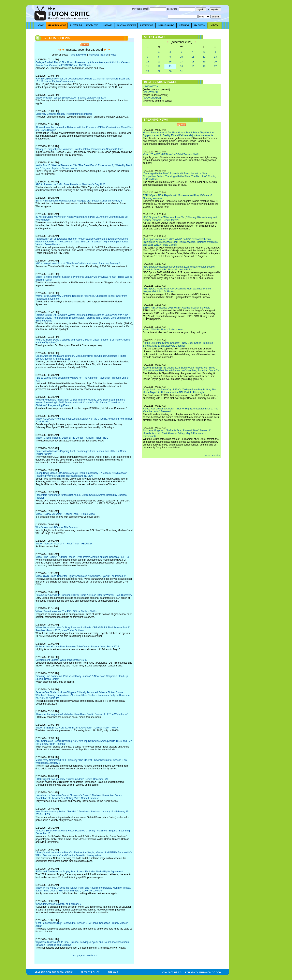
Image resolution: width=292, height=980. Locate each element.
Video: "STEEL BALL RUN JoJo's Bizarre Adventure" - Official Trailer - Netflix (77, 728)
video (113, 55)
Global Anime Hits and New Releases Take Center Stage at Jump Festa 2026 (77, 647)
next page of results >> (84, 955)
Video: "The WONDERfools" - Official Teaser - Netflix (171, 154)
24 (181, 66)
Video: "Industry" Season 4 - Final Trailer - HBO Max (64, 544)
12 (204, 57)
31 (181, 71)
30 (170, 71)
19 (204, 62)
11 (193, 57)
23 (170, 66)
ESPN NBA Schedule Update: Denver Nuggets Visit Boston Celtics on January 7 (79, 201)
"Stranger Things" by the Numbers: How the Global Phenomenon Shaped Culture (79, 149)
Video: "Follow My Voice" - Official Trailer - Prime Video (65, 514)
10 (181, 57)
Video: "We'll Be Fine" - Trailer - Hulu (163, 330)
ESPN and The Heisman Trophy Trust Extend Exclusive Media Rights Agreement (79, 872)
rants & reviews (78, 55)
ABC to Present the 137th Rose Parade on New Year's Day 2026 (70, 184)
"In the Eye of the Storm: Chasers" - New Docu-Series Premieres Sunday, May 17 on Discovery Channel (178, 344)
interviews (94, 55)
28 (148, 71)
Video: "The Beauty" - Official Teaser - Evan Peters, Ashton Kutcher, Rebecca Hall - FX (82, 557)
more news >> (212, 455)
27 (215, 66)
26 (204, 66)
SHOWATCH (151, 87)
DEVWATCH (151, 92)
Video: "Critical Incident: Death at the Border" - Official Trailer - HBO (72, 438)
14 (148, 62)
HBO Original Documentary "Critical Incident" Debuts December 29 (72, 779)
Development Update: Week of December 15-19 (61, 660)
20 (215, 62)
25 (193, 66)
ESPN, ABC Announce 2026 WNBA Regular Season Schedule (177, 308)
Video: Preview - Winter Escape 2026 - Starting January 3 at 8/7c (71, 98)
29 (159, 71)
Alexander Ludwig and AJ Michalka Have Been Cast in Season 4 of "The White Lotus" (82, 714)
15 (159, 62)
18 (193, 62)
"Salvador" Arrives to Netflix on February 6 (58, 904)
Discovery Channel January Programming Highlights (64, 114)
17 (181, 62)
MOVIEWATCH (153, 98)
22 (159, 66)
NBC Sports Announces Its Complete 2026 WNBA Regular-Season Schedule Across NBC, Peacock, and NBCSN (179, 268)
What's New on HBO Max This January (56, 527)
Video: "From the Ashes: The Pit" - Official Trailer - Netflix (66, 611)
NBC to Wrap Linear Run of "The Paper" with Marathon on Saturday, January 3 (78, 263)
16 (170, 62)
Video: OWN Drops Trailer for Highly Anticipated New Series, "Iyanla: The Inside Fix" (81, 576)
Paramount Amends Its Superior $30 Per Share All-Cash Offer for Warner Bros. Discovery (84, 595)
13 (215, 57)
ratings (105, 55)
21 (148, 66)
